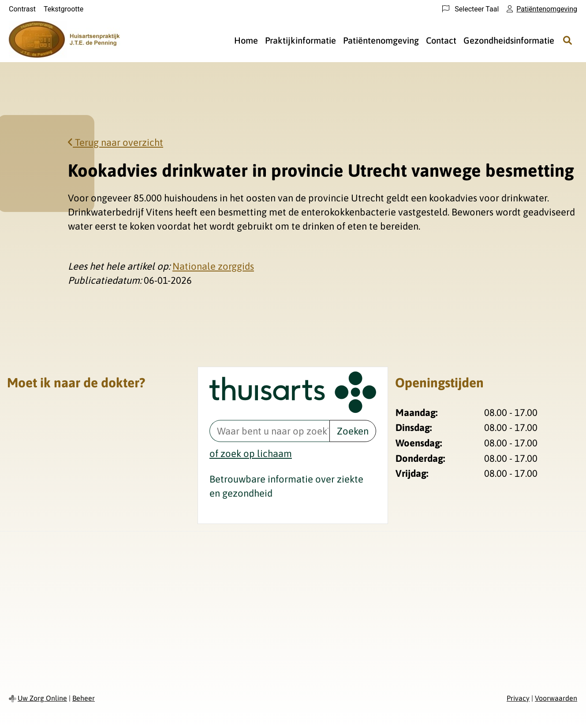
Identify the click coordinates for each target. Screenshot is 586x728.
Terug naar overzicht (116, 142)
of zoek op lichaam (251, 453)
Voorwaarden (556, 698)
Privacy (518, 698)
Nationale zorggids (213, 266)
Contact (441, 40)
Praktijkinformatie (300, 40)
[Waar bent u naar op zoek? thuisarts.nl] (269, 431)
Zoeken (353, 431)
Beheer (84, 698)
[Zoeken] (567, 40)
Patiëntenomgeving (381, 40)
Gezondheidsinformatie (509, 40)
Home (246, 40)
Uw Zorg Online (42, 698)
